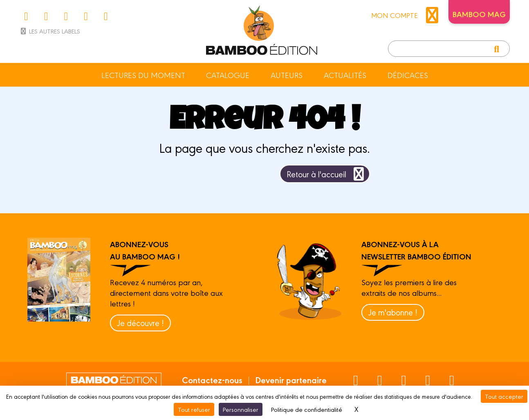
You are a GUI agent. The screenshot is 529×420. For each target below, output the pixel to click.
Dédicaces (408, 75)
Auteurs (287, 75)
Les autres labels (50, 31)
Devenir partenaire (291, 380)
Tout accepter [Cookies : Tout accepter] (504, 396)
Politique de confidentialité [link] (307, 409)
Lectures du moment (143, 75)
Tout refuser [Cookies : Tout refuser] (194, 409)
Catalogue (228, 75)
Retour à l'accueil (327, 174)
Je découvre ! (140, 323)
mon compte (407, 15)
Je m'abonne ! (393, 312)
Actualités (345, 75)
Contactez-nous (212, 380)
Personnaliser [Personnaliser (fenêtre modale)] (241, 409)
